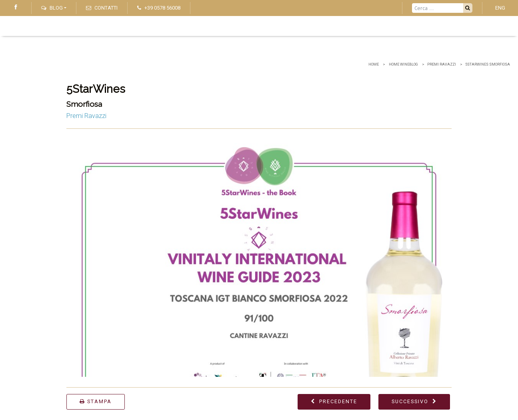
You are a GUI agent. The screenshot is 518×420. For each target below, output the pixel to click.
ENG (500, 8)
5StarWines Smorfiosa (488, 64)
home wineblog (403, 64)
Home (374, 64)
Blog (52, 8)
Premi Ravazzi (442, 64)
